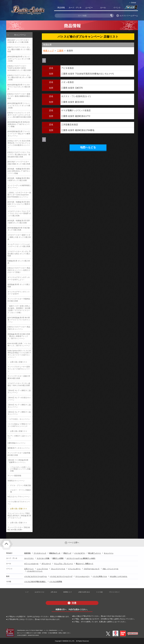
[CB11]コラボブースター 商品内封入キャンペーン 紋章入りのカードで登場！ (19, 270)
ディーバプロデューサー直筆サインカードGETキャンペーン (19, 369)
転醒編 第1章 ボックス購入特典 (19, 262)
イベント (117, 8)
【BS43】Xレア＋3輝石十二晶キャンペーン (19, 392)
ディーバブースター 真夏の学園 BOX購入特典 (19, 377)
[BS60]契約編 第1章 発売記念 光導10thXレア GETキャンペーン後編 (19, 124)
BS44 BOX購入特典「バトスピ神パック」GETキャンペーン (19, 345)
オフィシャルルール (31, 564)
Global (133, 3)
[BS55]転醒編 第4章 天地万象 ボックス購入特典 (19, 229)
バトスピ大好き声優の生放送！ (35, 582)
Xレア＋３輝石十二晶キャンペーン (19, 437)
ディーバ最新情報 (14, 476)
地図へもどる (88, 147)
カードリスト (29, 558)
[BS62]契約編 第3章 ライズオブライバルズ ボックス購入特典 (19, 87)
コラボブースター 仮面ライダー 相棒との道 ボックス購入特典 (19, 237)
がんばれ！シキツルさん (119, 576)
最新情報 (27, 553)
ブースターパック (40, 553)
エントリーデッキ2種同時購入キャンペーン (19, 187)
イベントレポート (74, 569)
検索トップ (48, 51)
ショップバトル (42, 569)
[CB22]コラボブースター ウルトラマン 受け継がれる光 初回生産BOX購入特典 (19, 154)
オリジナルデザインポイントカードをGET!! (19, 293)
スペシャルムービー (82, 576)
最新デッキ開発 (58, 558)
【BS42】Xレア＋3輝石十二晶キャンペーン (19, 406)
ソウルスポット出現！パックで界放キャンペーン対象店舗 (20, 469)
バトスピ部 (131, 8)
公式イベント (29, 569)
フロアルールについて (92, 569)
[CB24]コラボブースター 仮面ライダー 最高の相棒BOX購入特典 (19, 96)
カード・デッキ (75, 8)
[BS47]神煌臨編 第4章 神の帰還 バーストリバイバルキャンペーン (19, 320)
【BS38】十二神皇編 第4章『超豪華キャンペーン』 (18, 461)
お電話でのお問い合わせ (84, 592)
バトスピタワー (80, 553)
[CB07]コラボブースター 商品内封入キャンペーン (19, 328)
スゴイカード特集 (43, 558)
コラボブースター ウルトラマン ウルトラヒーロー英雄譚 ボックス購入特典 (19, 213)
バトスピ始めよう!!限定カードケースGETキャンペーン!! (19, 425)
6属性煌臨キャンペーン (17, 443)
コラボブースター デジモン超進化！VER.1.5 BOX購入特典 (19, 384)
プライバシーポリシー (114, 592)
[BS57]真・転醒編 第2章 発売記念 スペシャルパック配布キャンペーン (19, 204)
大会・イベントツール (110, 569)
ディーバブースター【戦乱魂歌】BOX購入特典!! (19, 528)
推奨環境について (68, 592)
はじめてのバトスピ (40, 592)
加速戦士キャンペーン (16, 481)
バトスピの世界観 (56, 582)
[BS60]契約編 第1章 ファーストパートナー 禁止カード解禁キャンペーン (19, 134)
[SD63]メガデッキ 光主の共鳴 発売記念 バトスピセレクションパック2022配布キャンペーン (19, 144)
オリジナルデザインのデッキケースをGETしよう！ (19, 278)
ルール (103, 8)
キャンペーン (20, 35)
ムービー (89, 8)
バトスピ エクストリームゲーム (36, 576)
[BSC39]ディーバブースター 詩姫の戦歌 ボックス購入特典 (19, 163)
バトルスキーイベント (35, 571)
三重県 (60, 51)
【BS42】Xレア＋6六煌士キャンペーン (19, 399)
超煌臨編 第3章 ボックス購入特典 (19, 286)
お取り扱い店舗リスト (19, 362)
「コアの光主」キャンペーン (19, 419)
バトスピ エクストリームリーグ (61, 576)
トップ (27, 592)
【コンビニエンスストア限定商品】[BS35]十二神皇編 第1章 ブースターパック (19, 516)
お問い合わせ (54, 592)
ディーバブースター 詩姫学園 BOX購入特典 (19, 454)
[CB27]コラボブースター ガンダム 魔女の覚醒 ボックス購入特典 (19, 49)
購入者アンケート (95, 553)
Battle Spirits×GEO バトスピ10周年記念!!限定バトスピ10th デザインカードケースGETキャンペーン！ (19, 354)
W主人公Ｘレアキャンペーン (19, 497)
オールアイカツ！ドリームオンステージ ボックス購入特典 (19, 245)
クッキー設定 (99, 592)
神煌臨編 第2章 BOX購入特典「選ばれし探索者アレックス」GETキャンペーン (19, 336)
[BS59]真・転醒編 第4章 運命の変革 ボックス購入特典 (19, 179)
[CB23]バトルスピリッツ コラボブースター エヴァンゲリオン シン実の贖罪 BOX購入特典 (19, 115)
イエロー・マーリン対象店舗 (20, 491)
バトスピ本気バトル (100, 576)
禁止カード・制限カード (85, 564)
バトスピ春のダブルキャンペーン (19, 503)
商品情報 (61, 8)
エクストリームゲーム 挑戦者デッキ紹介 (81, 558)
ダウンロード (46, 564)
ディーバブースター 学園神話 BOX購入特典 (19, 300)
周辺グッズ (67, 553)
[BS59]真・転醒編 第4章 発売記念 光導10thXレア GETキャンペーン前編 (19, 171)
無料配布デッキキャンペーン (19, 448)
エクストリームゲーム (129, 16)
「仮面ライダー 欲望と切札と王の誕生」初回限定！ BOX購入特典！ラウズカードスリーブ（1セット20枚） (19, 309)
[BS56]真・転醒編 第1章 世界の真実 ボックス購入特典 (19, 222)
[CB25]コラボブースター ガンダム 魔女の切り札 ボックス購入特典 (19, 77)
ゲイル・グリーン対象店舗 (20, 485)
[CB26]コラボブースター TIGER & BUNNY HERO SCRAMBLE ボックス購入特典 (19, 68)
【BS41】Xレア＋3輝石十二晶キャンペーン (19, 413)
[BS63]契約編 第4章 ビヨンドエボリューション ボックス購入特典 (19, 59)
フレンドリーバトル (58, 569)
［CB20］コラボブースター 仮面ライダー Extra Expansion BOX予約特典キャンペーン (19, 195)
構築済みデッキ (55, 553)
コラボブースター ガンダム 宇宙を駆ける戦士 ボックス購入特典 (19, 254)
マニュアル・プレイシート (64, 564)
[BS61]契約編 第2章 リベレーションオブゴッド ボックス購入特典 (19, 105)
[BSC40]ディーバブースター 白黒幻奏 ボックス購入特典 (18, 41)
